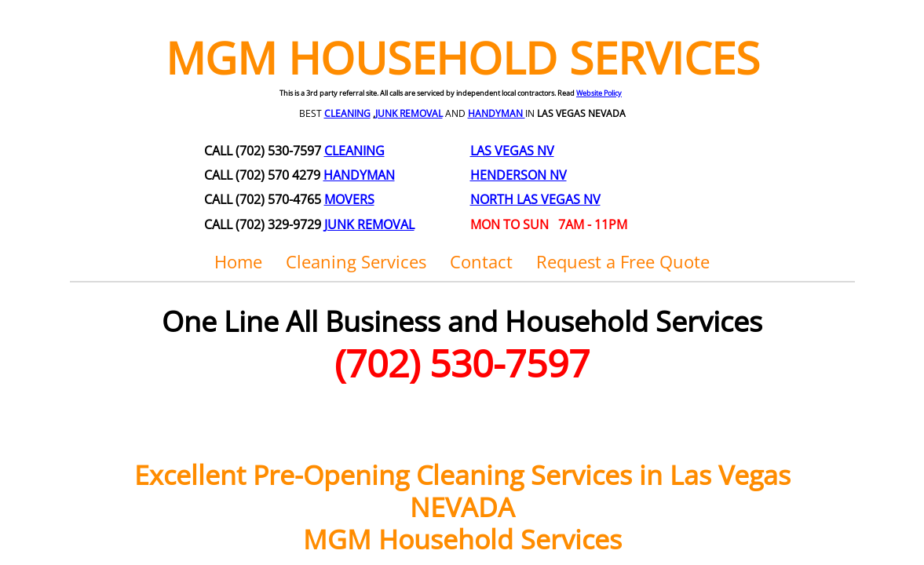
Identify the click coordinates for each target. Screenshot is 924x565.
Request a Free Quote (623, 261)
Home (238, 261)
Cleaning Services (356, 261)
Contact (481, 261)
